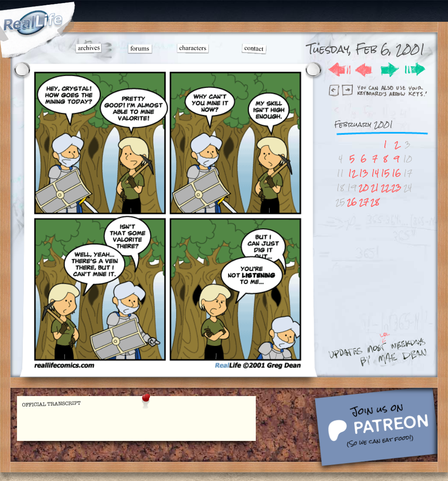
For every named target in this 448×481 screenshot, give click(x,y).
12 (352, 173)
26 (352, 202)
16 (396, 173)
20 (364, 188)
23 (396, 188)
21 (375, 188)
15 (385, 173)
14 (375, 173)
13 (364, 173)
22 (385, 188)
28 (375, 202)
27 (364, 202)
